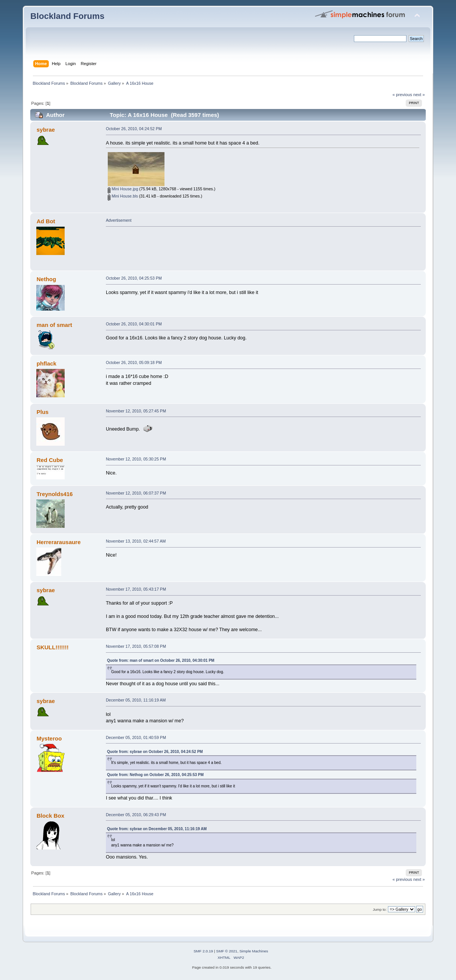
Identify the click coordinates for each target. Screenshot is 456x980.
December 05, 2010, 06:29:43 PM (136, 815)
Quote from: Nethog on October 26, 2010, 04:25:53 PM (155, 775)
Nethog (47, 279)
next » (419, 95)
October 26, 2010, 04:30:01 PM (134, 324)
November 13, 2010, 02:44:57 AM (136, 541)
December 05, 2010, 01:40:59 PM (136, 737)
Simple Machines (254, 951)
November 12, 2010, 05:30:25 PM (136, 459)
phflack (47, 363)
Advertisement (119, 220)
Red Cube (50, 460)
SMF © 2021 (227, 951)
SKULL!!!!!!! (53, 647)
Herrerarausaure (59, 542)
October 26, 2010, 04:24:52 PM (134, 129)
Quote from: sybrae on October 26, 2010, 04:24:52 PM (155, 752)
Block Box (50, 816)
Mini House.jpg (123, 189)
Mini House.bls (123, 196)
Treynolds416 (55, 494)
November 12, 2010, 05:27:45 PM (136, 411)
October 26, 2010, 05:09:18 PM (134, 362)
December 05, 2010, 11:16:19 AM (136, 700)
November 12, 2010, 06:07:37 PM (136, 493)
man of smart (54, 325)
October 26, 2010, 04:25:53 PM (134, 278)
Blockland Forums (67, 16)
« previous (402, 95)
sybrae (46, 130)
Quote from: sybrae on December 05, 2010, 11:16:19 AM (157, 829)
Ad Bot (46, 221)
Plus (43, 412)
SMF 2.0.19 (203, 951)
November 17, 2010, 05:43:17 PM (136, 589)
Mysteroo (49, 738)
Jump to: (380, 909)
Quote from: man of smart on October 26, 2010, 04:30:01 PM (161, 660)
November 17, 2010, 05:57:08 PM (136, 646)
